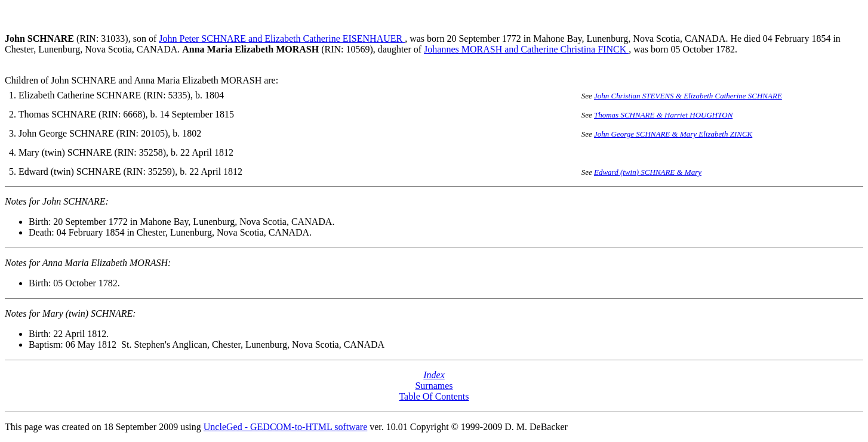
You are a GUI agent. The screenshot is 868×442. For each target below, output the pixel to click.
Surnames (434, 386)
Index (434, 375)
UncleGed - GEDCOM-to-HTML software (285, 427)
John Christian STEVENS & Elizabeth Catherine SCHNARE (688, 96)
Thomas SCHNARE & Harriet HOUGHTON (663, 115)
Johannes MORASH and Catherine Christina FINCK (526, 49)
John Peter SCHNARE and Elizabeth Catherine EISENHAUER (282, 38)
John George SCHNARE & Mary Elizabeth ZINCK (673, 134)
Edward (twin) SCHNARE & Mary (648, 172)
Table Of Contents (434, 396)
